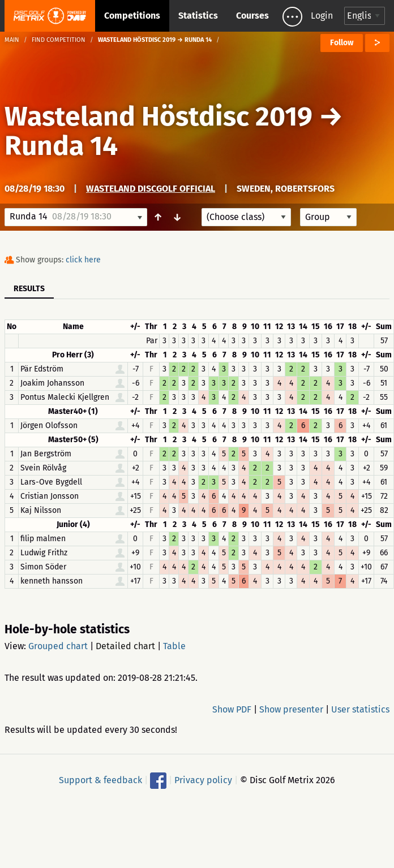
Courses (252, 16)
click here (83, 260)
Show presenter (291, 709)
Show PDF (232, 709)
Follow (342, 43)
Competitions (132, 16)
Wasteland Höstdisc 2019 (159, 116)
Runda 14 (61, 146)
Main (12, 40)
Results (29, 289)
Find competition (59, 40)
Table (174, 646)
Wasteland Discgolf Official (151, 189)
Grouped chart (58, 646)
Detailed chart (125, 646)
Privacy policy (203, 780)
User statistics (360, 709)
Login (322, 16)
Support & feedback (100, 780)
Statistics (198, 16)
